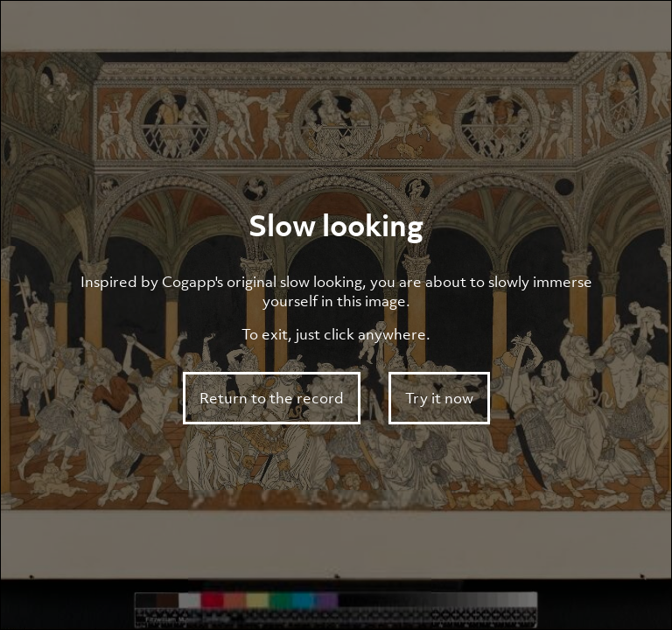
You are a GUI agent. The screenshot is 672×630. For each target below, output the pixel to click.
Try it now (439, 398)
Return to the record (272, 398)
